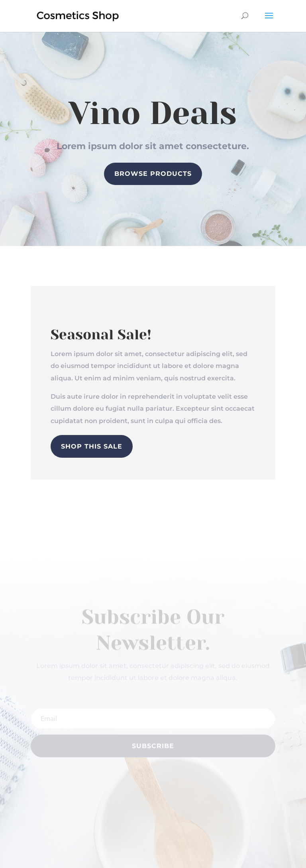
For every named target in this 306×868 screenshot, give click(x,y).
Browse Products (153, 174)
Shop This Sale (92, 446)
